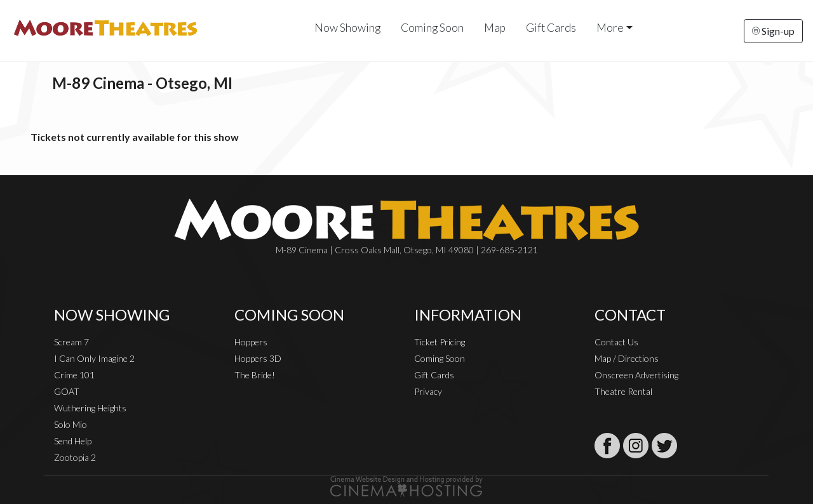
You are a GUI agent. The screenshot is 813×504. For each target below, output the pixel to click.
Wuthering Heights (90, 408)
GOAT (67, 391)
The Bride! (255, 375)
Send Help (73, 441)
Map (495, 28)
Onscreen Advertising (636, 375)
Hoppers (251, 342)
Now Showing (347, 28)
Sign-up (773, 31)
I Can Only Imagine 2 (94, 358)
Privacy (428, 391)
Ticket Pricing (440, 342)
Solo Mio (71, 424)
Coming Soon (432, 28)
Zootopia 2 (75, 457)
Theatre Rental (623, 391)
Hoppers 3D (258, 358)
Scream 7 (71, 342)
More (610, 28)
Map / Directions (627, 358)
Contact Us (616, 342)
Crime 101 (74, 375)
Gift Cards (551, 28)
